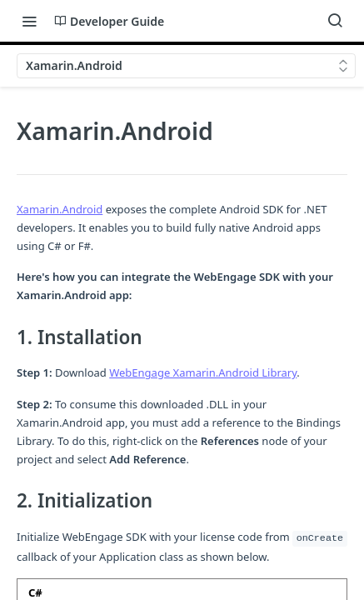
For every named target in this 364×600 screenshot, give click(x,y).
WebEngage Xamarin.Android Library (203, 372)
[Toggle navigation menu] (29, 21)
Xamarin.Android (60, 209)
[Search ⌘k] (335, 21)
